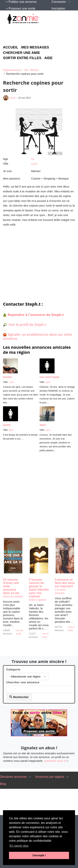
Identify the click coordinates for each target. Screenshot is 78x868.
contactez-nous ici (55, 761)
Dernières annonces (13, 777)
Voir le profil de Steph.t (27, 324)
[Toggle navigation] (30, 777)
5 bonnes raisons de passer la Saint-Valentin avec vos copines (39, 588)
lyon (11, 430)
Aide (48, 58)
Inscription (58, 8)
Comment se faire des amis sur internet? (65, 583)
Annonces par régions (50, 777)
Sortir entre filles (22, 58)
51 (33, 159)
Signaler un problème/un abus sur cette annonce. (38, 336)
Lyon (34, 164)
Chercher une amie (21, 53)
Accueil (11, 47)
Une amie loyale (49, 377)
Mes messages (35, 47)
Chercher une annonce (23, 682)
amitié (7, 425)
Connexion (59, 2)
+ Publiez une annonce (21, 2)
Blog (3, 784)
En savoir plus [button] (19, 846)
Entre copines (37, 600)
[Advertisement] (40, 34)
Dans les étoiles (13, 596)
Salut (43, 425)
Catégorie (13, 669)
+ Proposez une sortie (21, 8)
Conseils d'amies (60, 591)
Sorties (7, 377)
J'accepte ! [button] (39, 855)
